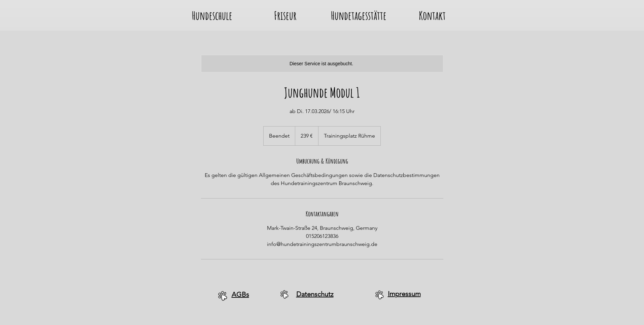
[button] (212, 14)
